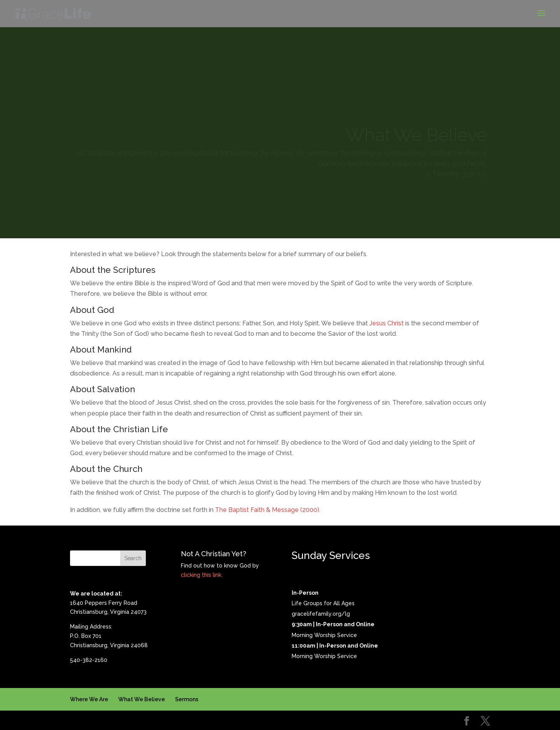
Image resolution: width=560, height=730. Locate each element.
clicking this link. (202, 575)
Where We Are (89, 699)
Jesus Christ (387, 323)
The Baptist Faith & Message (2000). (268, 510)
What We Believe (142, 699)
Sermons (187, 699)
